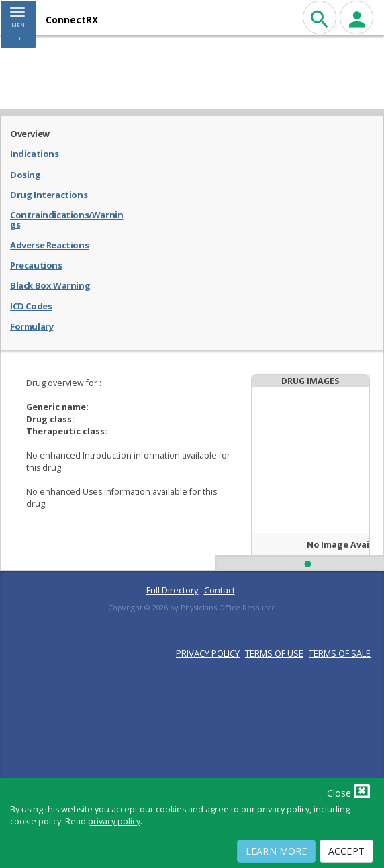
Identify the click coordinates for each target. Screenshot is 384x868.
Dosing (26, 174)
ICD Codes (31, 305)
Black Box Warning (50, 285)
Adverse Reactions (49, 244)
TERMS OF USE (274, 653)
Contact (220, 590)
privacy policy (114, 821)
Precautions (36, 264)
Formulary (32, 326)
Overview (30, 133)
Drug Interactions (49, 194)
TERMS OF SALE (340, 653)
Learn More (276, 851)
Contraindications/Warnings (66, 219)
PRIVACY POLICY (208, 653)
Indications (35, 153)
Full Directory (173, 590)
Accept (346, 851)
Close (348, 791)
